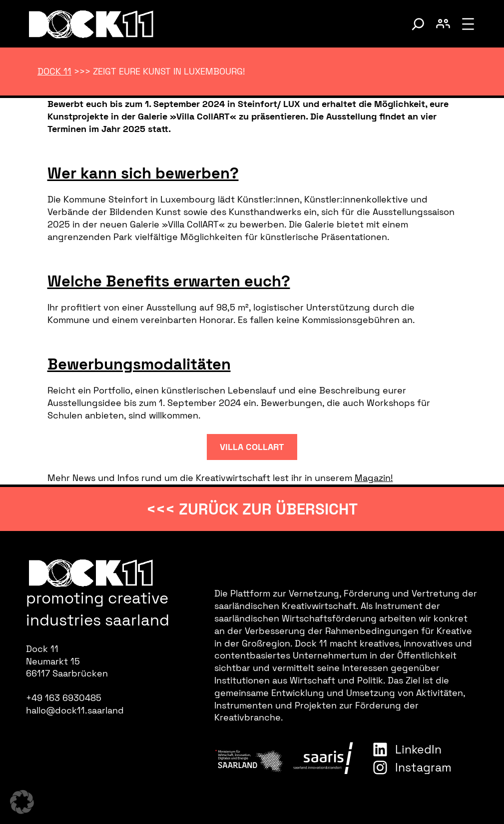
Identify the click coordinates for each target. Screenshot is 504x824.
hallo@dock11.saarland (75, 710)
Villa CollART (252, 447)
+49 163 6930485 (64, 698)
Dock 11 (54, 71)
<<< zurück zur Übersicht (252, 509)
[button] (22, 802)
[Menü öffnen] (468, 24)
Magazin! (374, 478)
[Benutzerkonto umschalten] (443, 24)
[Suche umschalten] (418, 24)
